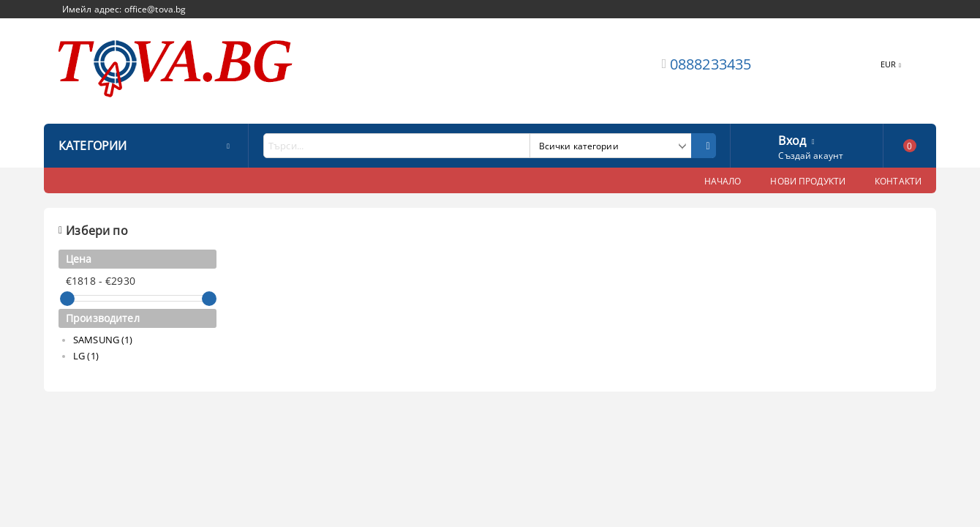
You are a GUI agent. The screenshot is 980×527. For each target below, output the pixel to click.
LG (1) (86, 356)
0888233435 (711, 64)
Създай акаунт (811, 156)
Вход (792, 139)
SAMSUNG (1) (103, 340)
